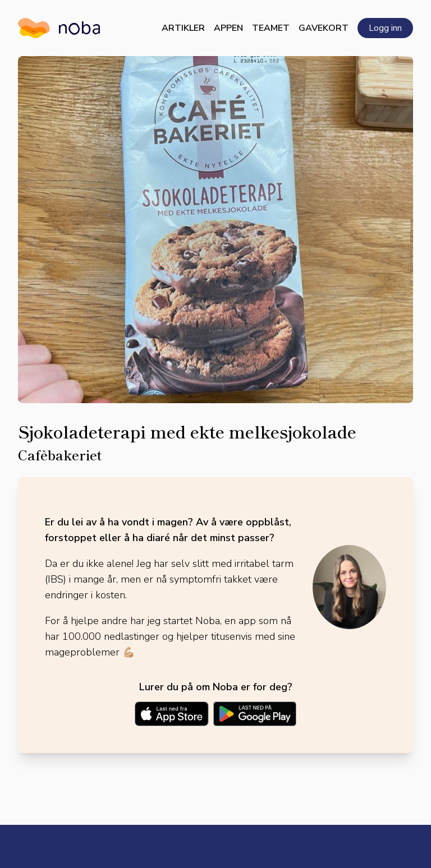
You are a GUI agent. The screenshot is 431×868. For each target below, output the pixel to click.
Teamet (271, 28)
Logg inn (385, 28)
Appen (228, 28)
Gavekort (324, 28)
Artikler (183, 28)
